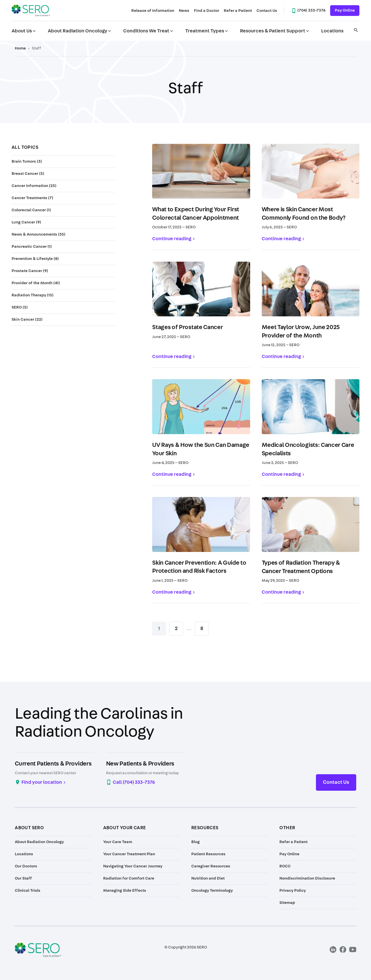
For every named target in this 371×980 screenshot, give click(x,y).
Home (20, 48)
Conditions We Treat (149, 31)
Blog (195, 842)
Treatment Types (207, 31)
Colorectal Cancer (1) (31, 210)
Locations (332, 31)
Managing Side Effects (125, 891)
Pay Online (345, 10)
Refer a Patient (238, 11)
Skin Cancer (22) (27, 320)
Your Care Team (118, 842)
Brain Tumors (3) (27, 162)
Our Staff (23, 878)
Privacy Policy (293, 891)
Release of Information (153, 11)
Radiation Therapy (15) (33, 295)
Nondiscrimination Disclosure (307, 878)
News (184, 11)
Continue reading (172, 239)
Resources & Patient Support (275, 31)
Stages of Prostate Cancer (187, 327)
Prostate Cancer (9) (30, 271)
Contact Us (267, 11)
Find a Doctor (207, 11)
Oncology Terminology (212, 891)
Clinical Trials (28, 891)
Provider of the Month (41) (36, 283)
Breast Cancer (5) (28, 174)
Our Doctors (26, 866)
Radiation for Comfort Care (129, 878)
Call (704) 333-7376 (134, 782)
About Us (24, 31)
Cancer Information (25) (34, 186)
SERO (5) (20, 307)
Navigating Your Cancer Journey (133, 866)
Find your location (42, 782)
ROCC (285, 866)
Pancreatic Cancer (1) (32, 247)
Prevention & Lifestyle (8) (35, 259)
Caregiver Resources (211, 866)
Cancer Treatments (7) (32, 198)
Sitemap (287, 903)
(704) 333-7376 (311, 10)
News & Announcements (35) (39, 234)
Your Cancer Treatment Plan (129, 854)
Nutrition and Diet (208, 878)
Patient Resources (208, 854)
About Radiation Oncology (80, 31)
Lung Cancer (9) (26, 222)
